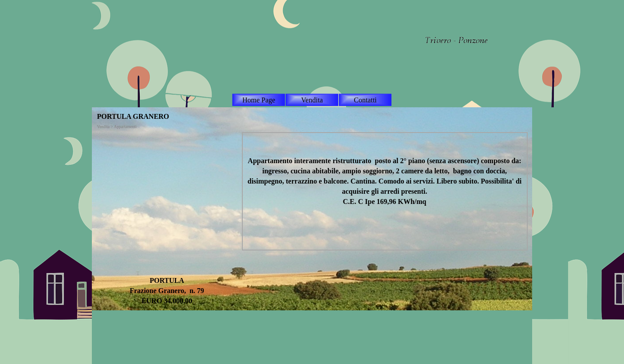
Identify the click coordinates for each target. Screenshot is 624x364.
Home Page (259, 100)
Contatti (365, 100)
